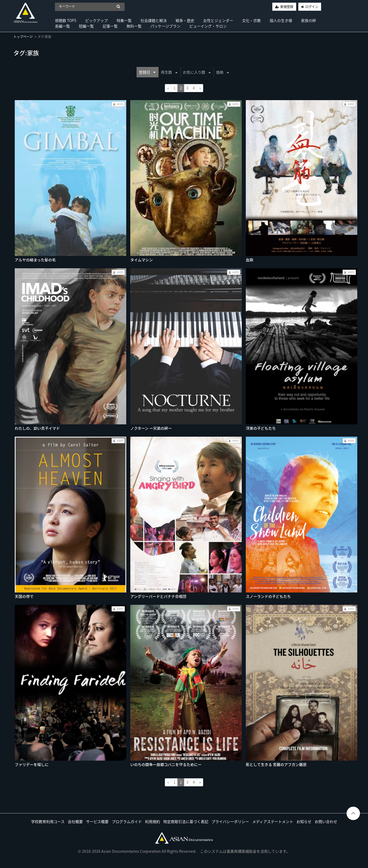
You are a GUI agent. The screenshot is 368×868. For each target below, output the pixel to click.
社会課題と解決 (154, 20)
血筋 (250, 260)
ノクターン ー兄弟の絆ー (151, 428)
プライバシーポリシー (230, 821)
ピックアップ (96, 20)
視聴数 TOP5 (66, 20)
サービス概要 (97, 821)
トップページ (23, 37)
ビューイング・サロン (208, 26)
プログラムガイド (127, 821)
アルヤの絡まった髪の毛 (35, 260)
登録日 (147, 72)
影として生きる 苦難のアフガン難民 (276, 764)
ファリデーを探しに (32, 764)
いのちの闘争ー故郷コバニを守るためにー (166, 764)
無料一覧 (134, 26)
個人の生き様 (281, 20)
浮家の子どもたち (261, 428)
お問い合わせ (326, 821)
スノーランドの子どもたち (268, 596)
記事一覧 (110, 26)
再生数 (169, 72)
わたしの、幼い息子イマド (37, 428)
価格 (222, 72)
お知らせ (304, 821)
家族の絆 (308, 20)
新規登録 (287, 7)
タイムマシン (142, 260)
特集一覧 (124, 20)
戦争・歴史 (185, 20)
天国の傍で (24, 596)
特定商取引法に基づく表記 (186, 821)
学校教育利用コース (48, 821)
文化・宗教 (251, 20)
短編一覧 (86, 26)
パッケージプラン (165, 26)
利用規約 (153, 821)
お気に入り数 (197, 72)
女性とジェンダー (218, 20)
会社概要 (75, 821)
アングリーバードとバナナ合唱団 (158, 596)
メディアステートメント (273, 821)
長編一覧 (62, 26)
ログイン (312, 7)
